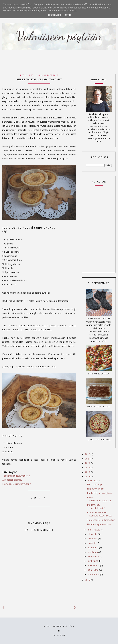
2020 (88, 463)
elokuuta (92, 543)
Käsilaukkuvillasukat (99, 318)
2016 (88, 580)
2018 (88, 472)
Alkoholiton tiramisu (12, 480)
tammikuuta (94, 574)
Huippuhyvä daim (96, 489)
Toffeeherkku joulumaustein (16, 476)
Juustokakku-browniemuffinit (17, 484)
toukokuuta (94, 556)
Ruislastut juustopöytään (99, 493)
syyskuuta (93, 539)
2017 (88, 476)
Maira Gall (59, 635)
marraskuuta (94, 530)
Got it (68, 15)
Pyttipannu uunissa (99, 374)
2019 (88, 468)
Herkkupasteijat (95, 484)
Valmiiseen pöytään (63, 626)
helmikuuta (93, 570)
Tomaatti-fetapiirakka (99, 440)
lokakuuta (93, 534)
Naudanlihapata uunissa (99, 524)
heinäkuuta (93, 548)
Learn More (55, 15)
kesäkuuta (93, 552)
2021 (88, 459)
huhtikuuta (93, 561)
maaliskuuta (94, 565)
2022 (88, 454)
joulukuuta (93, 480)
